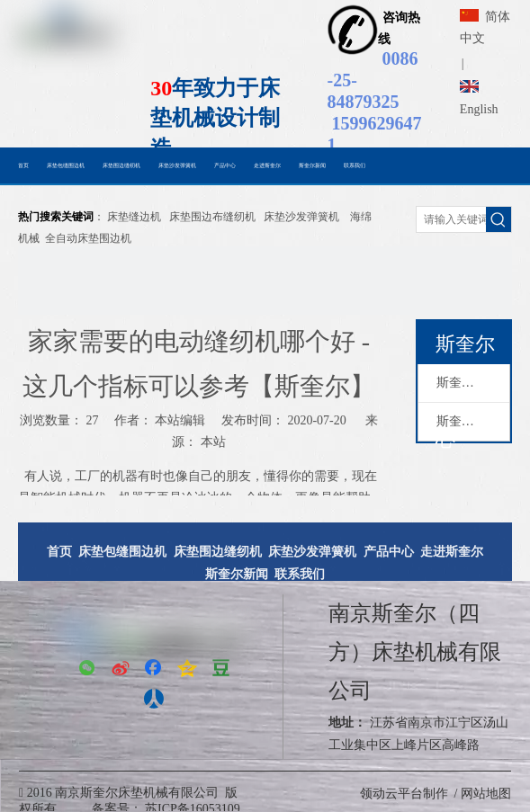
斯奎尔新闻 (468, 421)
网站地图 (486, 794)
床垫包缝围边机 (122, 552)
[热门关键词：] (499, 219)
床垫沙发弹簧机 (301, 217)
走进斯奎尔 (452, 552)
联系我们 (300, 574)
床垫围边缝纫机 (218, 552)
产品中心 (389, 552)
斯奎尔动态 (468, 383)
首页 (59, 552)
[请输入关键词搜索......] (451, 219)
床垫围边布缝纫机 (212, 217)
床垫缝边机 (134, 217)
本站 (213, 442)
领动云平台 (391, 794)
